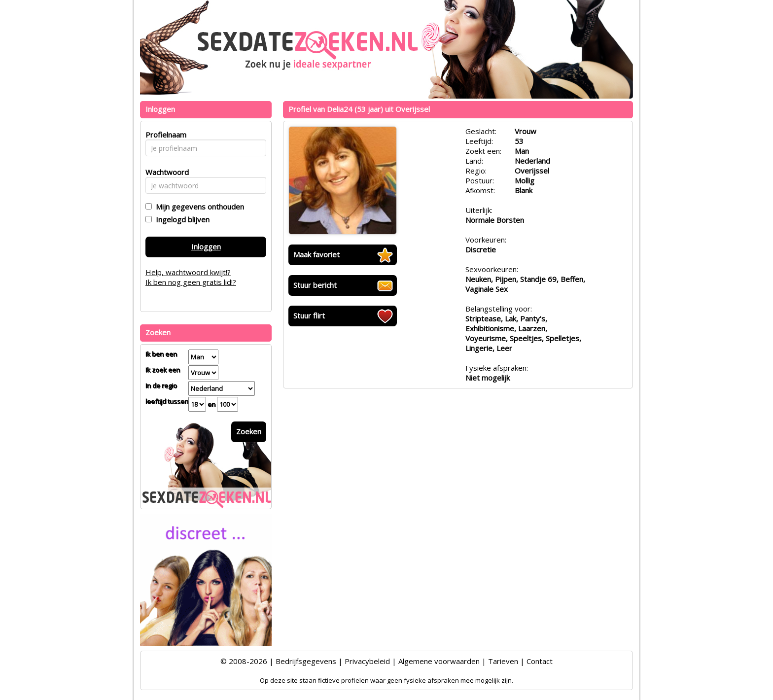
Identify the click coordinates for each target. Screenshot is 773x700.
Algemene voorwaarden (439, 661)
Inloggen (206, 246)
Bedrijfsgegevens (306, 661)
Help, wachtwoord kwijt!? (188, 272)
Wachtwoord (164, 172)
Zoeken (249, 431)
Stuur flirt (309, 315)
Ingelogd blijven (181, 219)
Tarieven (503, 661)
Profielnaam (164, 135)
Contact (540, 661)
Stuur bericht (315, 285)
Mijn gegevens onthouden (198, 207)
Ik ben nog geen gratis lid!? (191, 282)
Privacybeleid (367, 661)
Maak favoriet (316, 254)
